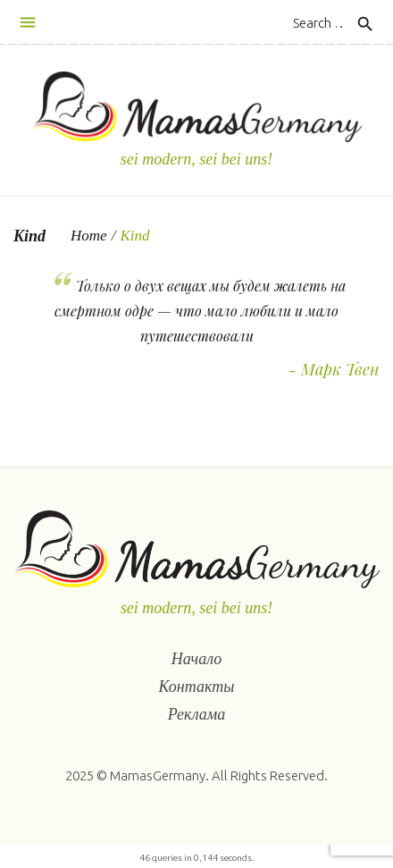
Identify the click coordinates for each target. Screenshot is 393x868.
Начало (196, 659)
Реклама (197, 714)
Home (89, 236)
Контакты (197, 687)
